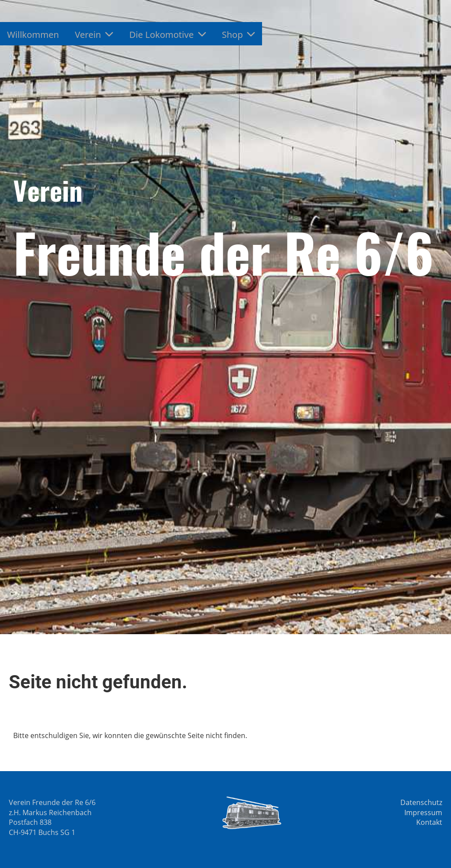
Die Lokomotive (167, 35)
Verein (94, 35)
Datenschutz (421, 802)
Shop (239, 35)
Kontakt (429, 822)
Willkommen (33, 35)
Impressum (423, 813)
